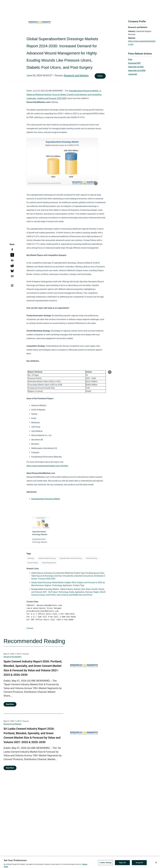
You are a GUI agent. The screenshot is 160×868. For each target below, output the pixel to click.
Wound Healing (33, 563)
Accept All (139, 865)
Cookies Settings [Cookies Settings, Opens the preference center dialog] (106, 865)
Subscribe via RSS (136, 67)
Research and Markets (76, 75)
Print (130, 59)
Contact (30, 628)
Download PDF (134, 63)
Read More (10, 704)
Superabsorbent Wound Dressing (71, 558)
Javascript (133, 74)
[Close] (156, 865)
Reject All (122, 865)
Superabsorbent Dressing (47, 558)
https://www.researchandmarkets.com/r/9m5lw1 (47, 466)
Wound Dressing (91, 558)
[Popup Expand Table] (110, 372)
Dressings (31, 558)
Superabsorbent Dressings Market (46, 499)
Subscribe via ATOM (137, 71)
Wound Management (49, 563)
